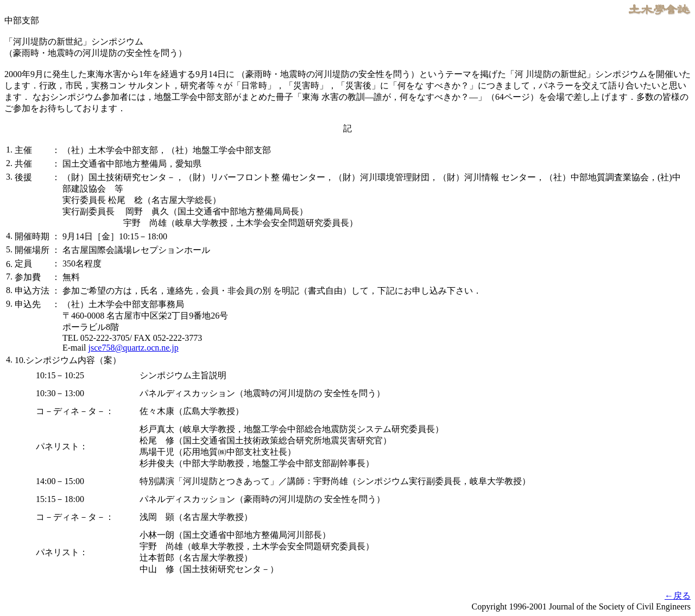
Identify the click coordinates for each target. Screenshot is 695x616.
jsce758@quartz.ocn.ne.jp (134, 348)
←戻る (678, 596)
